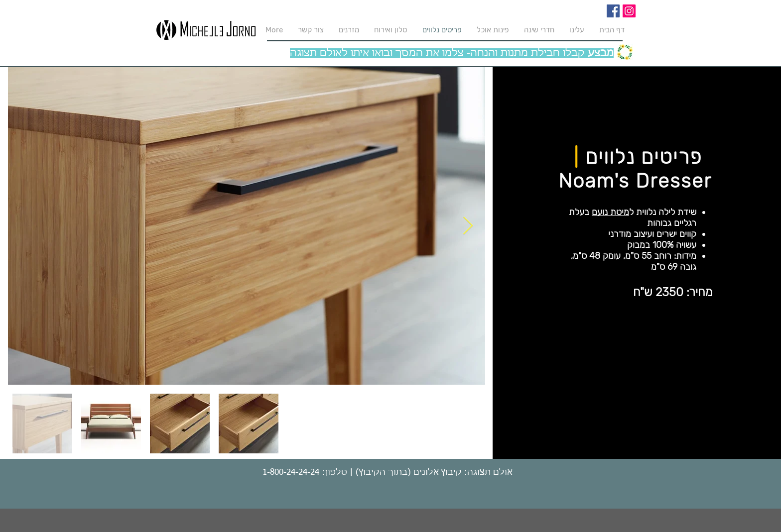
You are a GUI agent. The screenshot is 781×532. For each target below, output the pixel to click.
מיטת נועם (610, 212)
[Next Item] (468, 226)
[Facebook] (613, 11)
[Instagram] (629, 11)
